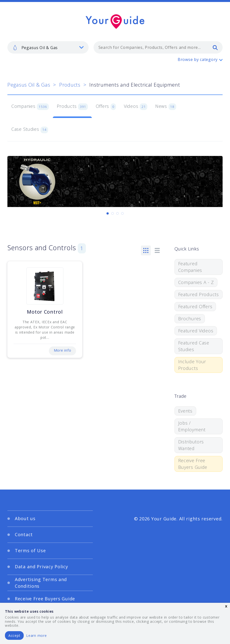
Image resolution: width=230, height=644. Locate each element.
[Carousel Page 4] (122, 213)
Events (185, 411)
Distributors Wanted (191, 445)
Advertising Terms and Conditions (41, 583)
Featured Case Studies (194, 346)
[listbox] (48, 47)
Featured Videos (196, 331)
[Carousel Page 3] (117, 213)
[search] (215, 47)
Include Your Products (192, 365)
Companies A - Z (196, 282)
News (166, 107)
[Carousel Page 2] (113, 213)
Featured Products (199, 294)
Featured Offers (195, 306)
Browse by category (198, 59)
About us (25, 518)
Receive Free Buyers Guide (193, 464)
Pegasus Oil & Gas (29, 85)
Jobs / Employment (192, 426)
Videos (136, 107)
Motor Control (45, 312)
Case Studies (30, 130)
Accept (14, 635)
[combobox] (158, 47)
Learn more (36, 635)
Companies (30, 107)
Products (70, 85)
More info (62, 350)
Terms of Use (30, 550)
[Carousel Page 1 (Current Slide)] (108, 213)
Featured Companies (190, 267)
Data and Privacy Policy (41, 567)
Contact (24, 534)
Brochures (190, 319)
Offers (106, 107)
